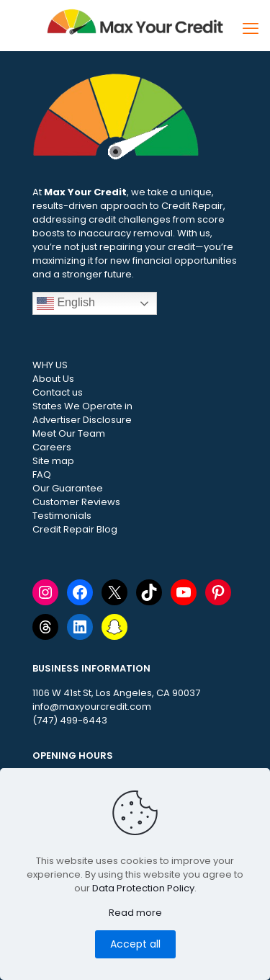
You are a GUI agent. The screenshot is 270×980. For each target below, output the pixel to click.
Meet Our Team (69, 433)
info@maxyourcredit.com (92, 707)
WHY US (50, 365)
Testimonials (62, 516)
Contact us (58, 392)
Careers (52, 447)
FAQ (42, 475)
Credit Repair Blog (75, 529)
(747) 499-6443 (70, 720)
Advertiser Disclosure (82, 420)
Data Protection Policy (143, 888)
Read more (135, 913)
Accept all (135, 944)
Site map (53, 461)
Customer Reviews (76, 502)
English (66, 303)
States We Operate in (82, 406)
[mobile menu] (251, 29)
